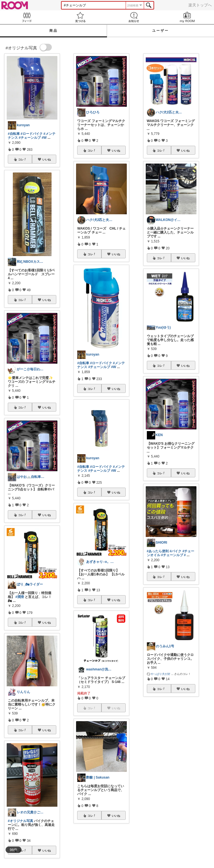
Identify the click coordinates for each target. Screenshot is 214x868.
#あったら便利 (158, 551)
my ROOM (187, 17)
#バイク (176, 551)
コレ (22, 159)
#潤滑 (20, 597)
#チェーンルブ (30, 138)
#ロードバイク (32, 134)
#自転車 (14, 134)
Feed (27, 17)
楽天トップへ (200, 5)
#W (44, 138)
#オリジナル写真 (20, 821)
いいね (47, 159)
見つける (80, 17)
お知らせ (134, 17)
